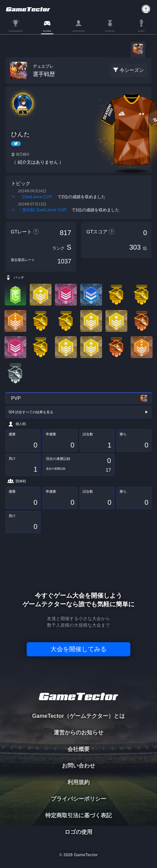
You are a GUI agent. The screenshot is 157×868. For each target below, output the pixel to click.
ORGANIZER (78, 31)
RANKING (110, 31)
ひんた (20, 134)
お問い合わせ (78, 766)
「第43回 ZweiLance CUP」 (44, 210)
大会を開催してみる (78, 649)
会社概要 (78, 749)
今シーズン (132, 70)
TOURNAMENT (16, 31)
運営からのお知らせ (78, 732)
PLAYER (47, 31)
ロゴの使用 (78, 832)
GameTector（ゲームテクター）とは (78, 716)
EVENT (141, 31)
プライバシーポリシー (78, 799)
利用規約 (78, 782)
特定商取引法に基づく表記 (78, 815)
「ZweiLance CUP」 (37, 197)
